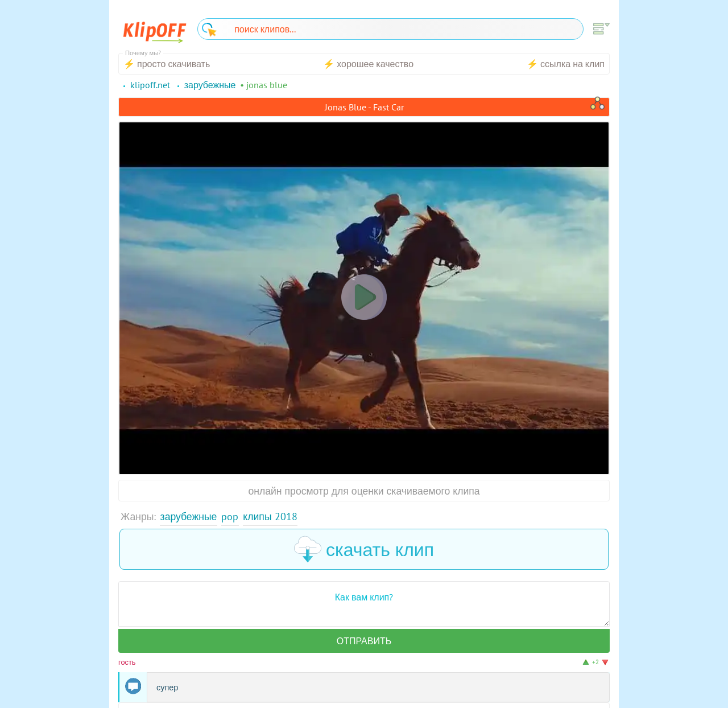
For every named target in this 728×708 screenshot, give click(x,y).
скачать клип (364, 549)
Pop (230, 516)
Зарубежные (189, 516)
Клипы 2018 (270, 516)
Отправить (364, 641)
